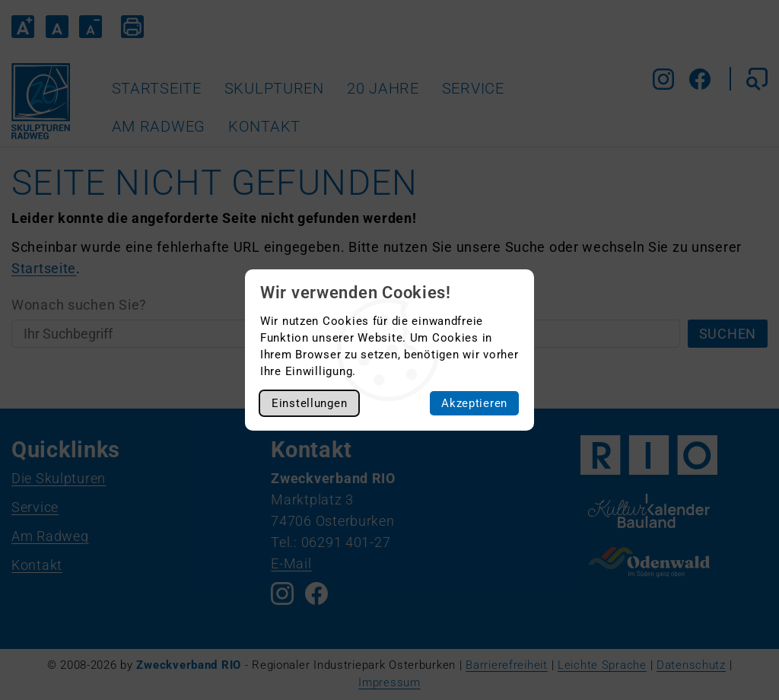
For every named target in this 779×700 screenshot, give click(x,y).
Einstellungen (309, 403)
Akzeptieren (474, 403)
